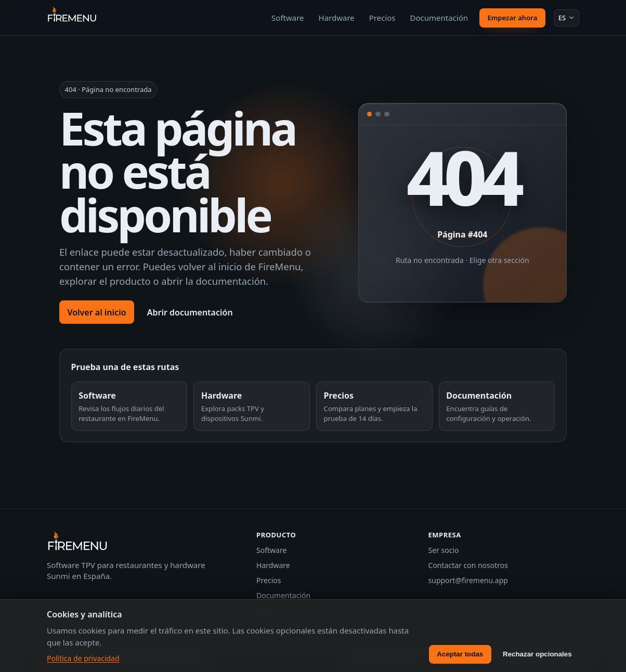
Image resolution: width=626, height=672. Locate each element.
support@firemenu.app (468, 580)
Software (288, 18)
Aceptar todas (460, 654)
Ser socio (444, 550)
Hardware (337, 18)
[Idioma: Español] (566, 18)
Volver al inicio (96, 312)
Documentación (439, 18)
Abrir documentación (190, 312)
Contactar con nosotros (468, 565)
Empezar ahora (512, 18)
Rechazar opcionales (537, 654)
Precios (382, 18)
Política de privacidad (83, 658)
